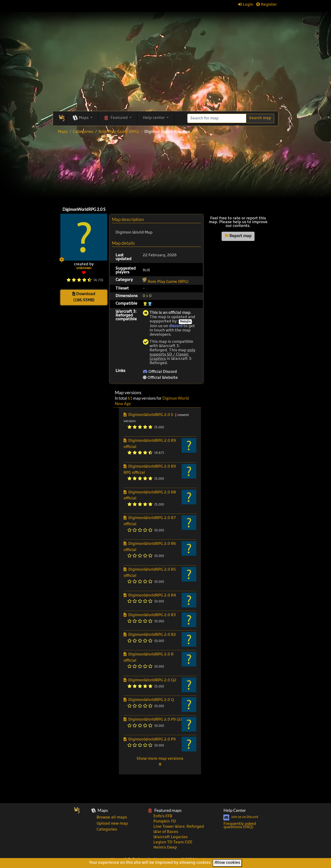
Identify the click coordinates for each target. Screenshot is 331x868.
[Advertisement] (165, 169)
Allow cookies (227, 863)
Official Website (160, 378)
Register (266, 5)
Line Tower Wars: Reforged (179, 827)
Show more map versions (160, 761)
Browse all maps (112, 818)
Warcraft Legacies (170, 837)
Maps (63, 132)
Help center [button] (154, 118)
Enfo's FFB (163, 816)
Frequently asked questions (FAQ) (240, 826)
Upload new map (112, 824)
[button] (82, 118)
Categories (83, 132)
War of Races (166, 832)
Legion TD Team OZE (173, 842)
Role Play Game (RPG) (119, 132)
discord (176, 326)
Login (246, 5)
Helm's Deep (165, 848)
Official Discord (160, 372)
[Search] (217, 118)
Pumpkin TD (165, 822)
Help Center (235, 810)
